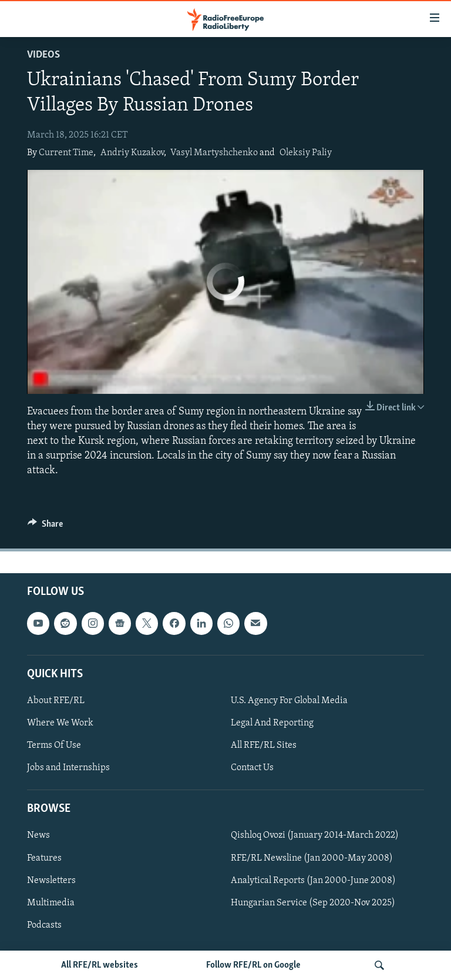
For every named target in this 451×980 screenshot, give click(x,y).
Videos (43, 55)
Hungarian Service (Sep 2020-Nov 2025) (313, 902)
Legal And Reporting (272, 723)
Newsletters (51, 880)
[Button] (45, 527)
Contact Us (252, 768)
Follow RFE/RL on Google (253, 965)
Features (44, 858)
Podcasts (44, 925)
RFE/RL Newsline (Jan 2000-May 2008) (312, 858)
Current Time (66, 153)
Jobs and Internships (68, 768)
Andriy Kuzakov (132, 153)
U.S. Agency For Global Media (289, 701)
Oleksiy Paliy (306, 153)
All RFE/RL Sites (264, 745)
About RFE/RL (56, 701)
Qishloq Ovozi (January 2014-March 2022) (315, 835)
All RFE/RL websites (100, 965)
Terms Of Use (54, 745)
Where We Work (60, 723)
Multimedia (51, 902)
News (38, 835)
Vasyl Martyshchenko (214, 153)
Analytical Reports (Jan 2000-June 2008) (313, 880)
